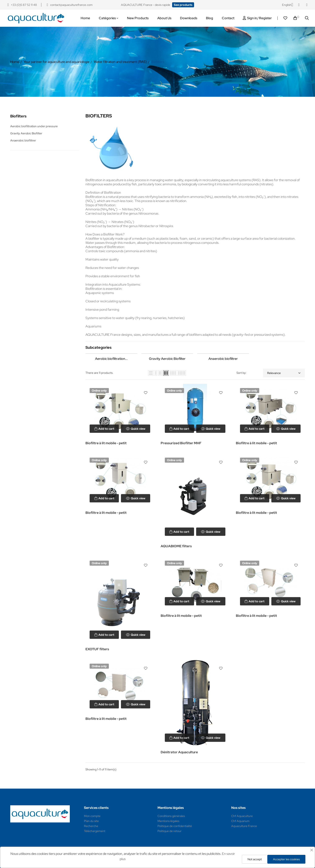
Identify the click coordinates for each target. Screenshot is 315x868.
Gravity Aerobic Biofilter (26, 133)
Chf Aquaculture (242, 816)
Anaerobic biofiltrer (23, 140)
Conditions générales (171, 816)
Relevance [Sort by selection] (284, 373)
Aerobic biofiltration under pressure (34, 126)
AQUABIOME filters (176, 546)
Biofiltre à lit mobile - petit (106, 443)
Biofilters (18, 116)
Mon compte (92, 816)
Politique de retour (170, 831)
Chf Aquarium (240, 821)
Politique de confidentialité (175, 826)
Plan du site (91, 821)
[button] (183, 5)
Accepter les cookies (286, 859)
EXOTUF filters (97, 649)
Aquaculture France (244, 826)
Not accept (255, 859)
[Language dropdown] (288, 5)
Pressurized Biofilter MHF (181, 443)
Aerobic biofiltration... (111, 359)
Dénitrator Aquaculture (179, 752)
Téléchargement (95, 831)
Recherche (91, 826)
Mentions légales (168, 821)
